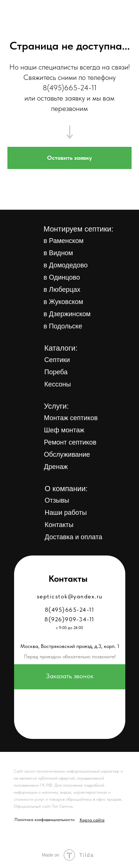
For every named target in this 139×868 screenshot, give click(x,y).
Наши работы (66, 513)
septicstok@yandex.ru (70, 596)
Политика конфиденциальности (44, 820)
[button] (69, 158)
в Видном (58, 253)
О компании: (66, 489)
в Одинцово (62, 277)
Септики (57, 360)
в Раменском (64, 241)
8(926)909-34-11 (69, 619)
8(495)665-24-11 (70, 88)
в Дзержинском (67, 314)
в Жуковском (64, 302)
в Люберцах (62, 290)
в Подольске (63, 326)
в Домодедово (66, 265)
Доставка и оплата (74, 537)
